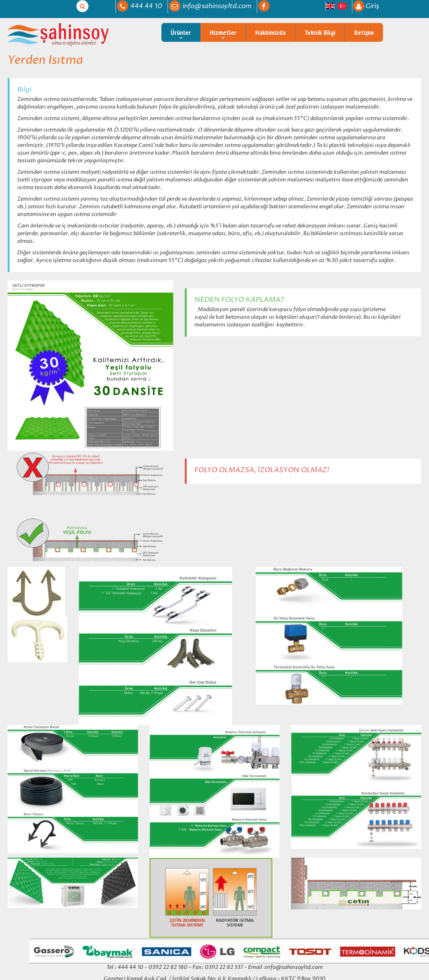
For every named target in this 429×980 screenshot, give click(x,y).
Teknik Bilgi (320, 32)
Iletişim (364, 32)
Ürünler (181, 35)
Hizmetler (223, 35)
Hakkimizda (270, 32)
